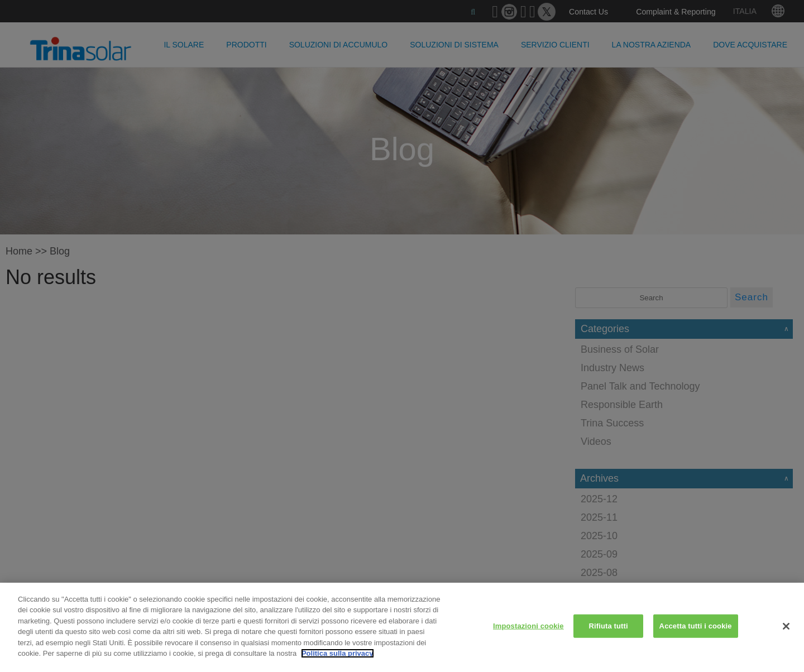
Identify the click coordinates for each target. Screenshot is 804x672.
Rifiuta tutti (609, 626)
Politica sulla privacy (338, 653)
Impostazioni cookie (528, 626)
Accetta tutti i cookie (696, 626)
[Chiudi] (786, 626)
